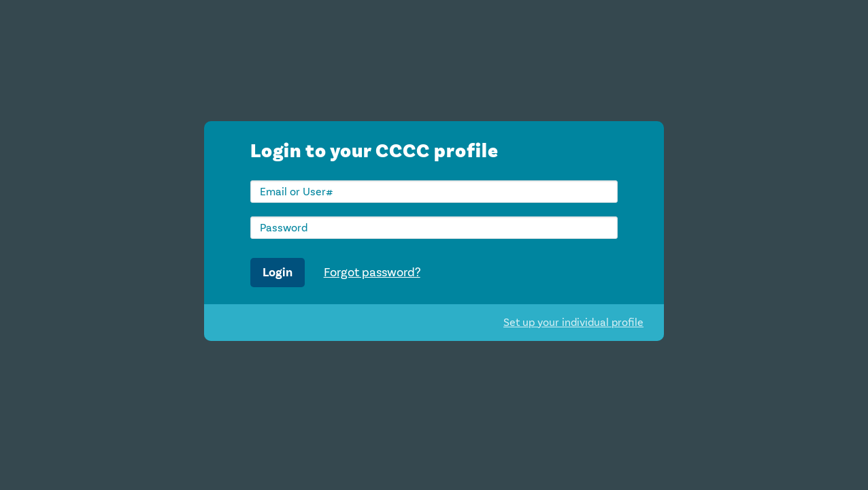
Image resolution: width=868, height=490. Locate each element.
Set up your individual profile (573, 322)
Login (278, 273)
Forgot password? (372, 272)
